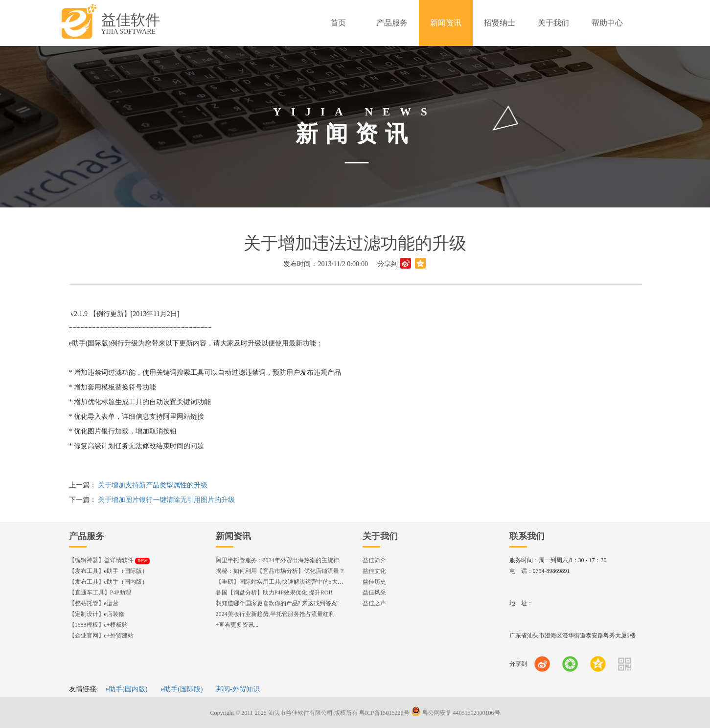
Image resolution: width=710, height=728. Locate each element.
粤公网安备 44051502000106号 (456, 713)
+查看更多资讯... (237, 625)
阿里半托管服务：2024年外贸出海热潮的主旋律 (277, 560)
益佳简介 (374, 560)
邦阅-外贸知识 (238, 689)
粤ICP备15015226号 (384, 713)
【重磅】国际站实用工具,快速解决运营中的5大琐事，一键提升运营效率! (310, 582)
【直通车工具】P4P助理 (100, 592)
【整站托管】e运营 (94, 603)
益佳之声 (374, 603)
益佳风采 (374, 592)
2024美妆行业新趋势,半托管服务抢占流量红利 (275, 614)
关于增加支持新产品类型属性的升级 (153, 485)
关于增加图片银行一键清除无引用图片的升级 (166, 500)
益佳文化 (374, 571)
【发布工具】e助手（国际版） (108, 571)
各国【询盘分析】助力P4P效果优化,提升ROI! (274, 592)
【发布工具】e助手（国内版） (108, 582)
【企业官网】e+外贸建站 (101, 636)
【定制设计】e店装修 (97, 614)
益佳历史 (374, 582)
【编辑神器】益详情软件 (109, 560)
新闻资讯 (233, 536)
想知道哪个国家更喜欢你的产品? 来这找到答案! (277, 603)
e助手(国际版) (182, 689)
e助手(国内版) (127, 689)
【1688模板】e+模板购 (98, 625)
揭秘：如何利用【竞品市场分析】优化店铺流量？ (280, 571)
